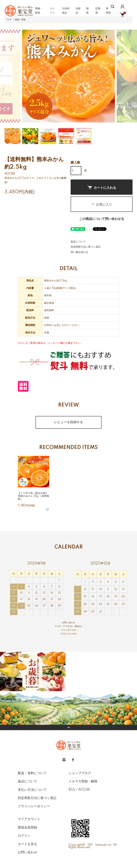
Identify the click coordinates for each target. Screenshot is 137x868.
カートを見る (27, 844)
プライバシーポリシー (34, 806)
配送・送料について (32, 773)
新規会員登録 (27, 828)
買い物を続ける (79, 252)
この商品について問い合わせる (102, 219)
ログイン (24, 836)
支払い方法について (32, 790)
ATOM (84, 790)
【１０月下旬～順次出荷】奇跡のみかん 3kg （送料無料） (33, 496)
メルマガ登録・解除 (83, 781)
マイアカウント (29, 819)
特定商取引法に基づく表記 (86, 247)
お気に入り (102, 205)
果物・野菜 (20, 20)
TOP (9, 20)
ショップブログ (80, 773)
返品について (78, 242)
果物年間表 (110, 11)
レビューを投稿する (68, 422)
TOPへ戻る (68, 727)
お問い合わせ (27, 852)
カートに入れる (102, 187)
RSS (72, 790)
